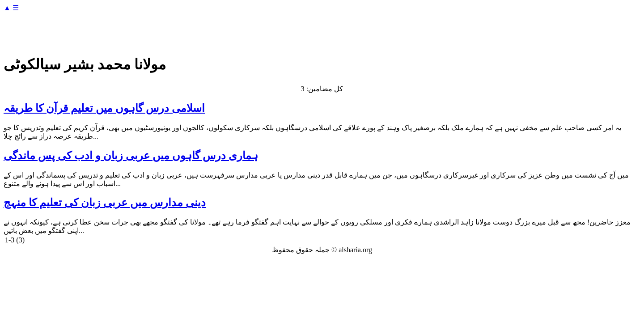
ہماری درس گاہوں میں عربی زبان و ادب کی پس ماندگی (131, 156)
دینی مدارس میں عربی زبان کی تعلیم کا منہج (105, 203)
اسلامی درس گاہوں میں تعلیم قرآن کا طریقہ (104, 108)
